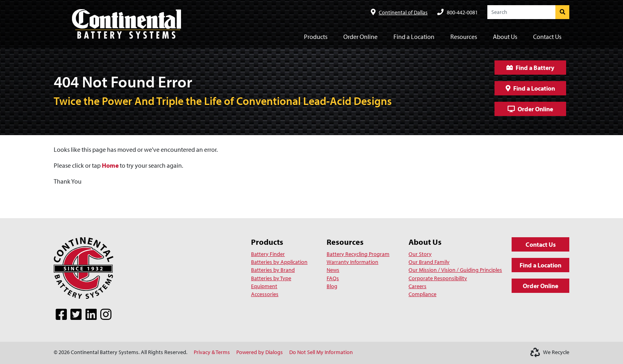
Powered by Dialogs (260, 352)
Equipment (264, 286)
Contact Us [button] (547, 37)
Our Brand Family (429, 262)
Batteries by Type (271, 278)
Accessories (265, 294)
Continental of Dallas (403, 12)
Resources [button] (464, 37)
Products (267, 242)
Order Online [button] (360, 37)
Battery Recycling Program (358, 254)
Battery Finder (268, 254)
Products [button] (316, 37)
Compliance (422, 294)
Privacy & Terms (212, 352)
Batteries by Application (279, 262)
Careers (418, 286)
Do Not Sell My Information (321, 352)
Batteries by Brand (273, 270)
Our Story (420, 254)
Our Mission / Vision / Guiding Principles (455, 270)
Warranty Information (352, 262)
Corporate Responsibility (438, 278)
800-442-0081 (462, 12)
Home (110, 165)
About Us (425, 242)
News (333, 270)
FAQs (333, 278)
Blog (332, 286)
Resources (345, 242)
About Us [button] (505, 37)
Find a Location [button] (414, 37)
